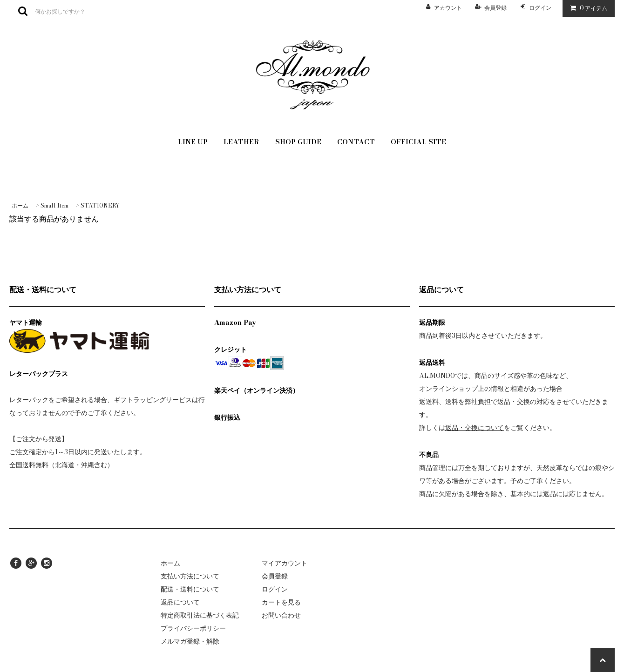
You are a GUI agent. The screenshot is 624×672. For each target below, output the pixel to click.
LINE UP (193, 142)
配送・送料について (190, 589)
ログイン (540, 8)
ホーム (20, 205)
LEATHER (241, 142)
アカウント (448, 8)
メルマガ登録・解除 (190, 641)
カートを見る (281, 602)
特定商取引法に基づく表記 (200, 615)
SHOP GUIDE (298, 142)
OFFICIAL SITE (418, 142)
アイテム (587, 8)
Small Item (54, 205)
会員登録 (495, 8)
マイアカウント (285, 563)
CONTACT (356, 142)
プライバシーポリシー (193, 628)
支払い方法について (190, 576)
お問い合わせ (281, 615)
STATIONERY (100, 205)
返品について (180, 602)
